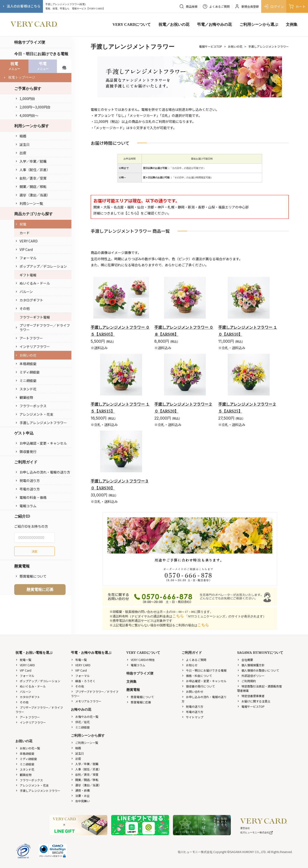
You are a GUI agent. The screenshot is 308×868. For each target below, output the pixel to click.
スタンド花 (26, 389)
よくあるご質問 (194, 660)
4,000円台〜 (27, 115)
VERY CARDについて (132, 24)
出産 (21, 153)
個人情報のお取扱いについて (258, 670)
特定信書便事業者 (251, 696)
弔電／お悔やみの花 (214, 24)
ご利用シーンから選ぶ (259, 24)
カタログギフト (29, 300)
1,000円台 (25, 99)
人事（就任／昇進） (33, 170)
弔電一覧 (79, 660)
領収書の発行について (198, 686)
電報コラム (26, 506)
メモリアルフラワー (86, 701)
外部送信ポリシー (251, 676)
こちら (132, 213)
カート (297, 6)
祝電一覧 (23, 660)
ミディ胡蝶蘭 (27, 372)
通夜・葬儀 (80, 790)
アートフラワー (29, 338)
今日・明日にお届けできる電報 (41, 54)
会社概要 (245, 660)
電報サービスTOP (211, 46)
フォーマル (26, 258)
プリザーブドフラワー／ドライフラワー (43, 327)
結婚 (21, 136)
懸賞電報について (31, 576)
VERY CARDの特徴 (140, 660)
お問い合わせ (192, 691)
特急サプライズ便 (30, 42)
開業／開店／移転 (31, 187)
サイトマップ (192, 717)
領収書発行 (26, 452)
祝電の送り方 (27, 481)
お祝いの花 (26, 355)
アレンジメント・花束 (34, 414)
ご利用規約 (246, 681)
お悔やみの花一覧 (85, 717)
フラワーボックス (31, 406)
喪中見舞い (80, 801)
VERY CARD (26, 241)
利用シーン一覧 (29, 203)
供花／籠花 (80, 722)
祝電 (21, 224)
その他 (22, 308)
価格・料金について (197, 676)
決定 (34, 551)
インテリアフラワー (33, 347)
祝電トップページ (19, 77)
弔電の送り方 (27, 489)
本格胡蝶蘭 (26, 364)
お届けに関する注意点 (254, 701)
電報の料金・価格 (31, 497)
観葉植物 (24, 397)
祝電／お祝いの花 (174, 24)
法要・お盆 (80, 796)
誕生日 (22, 144)
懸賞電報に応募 (40, 589)
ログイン (274, 6)
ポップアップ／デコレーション (41, 266)
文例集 (292, 24)
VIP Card (24, 249)
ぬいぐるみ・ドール (33, 283)
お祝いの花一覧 (28, 748)
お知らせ (190, 665)
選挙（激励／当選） (33, 195)
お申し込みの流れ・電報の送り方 (43, 472)
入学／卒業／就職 (31, 161)
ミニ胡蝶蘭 (26, 381)
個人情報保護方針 (251, 665)
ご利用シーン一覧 (85, 743)
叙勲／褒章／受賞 (31, 178)
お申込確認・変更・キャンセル (41, 443)
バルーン (24, 292)
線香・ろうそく (83, 681)
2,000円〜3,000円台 (33, 107)
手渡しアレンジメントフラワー (41, 423)
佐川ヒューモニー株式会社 (257, 832)
